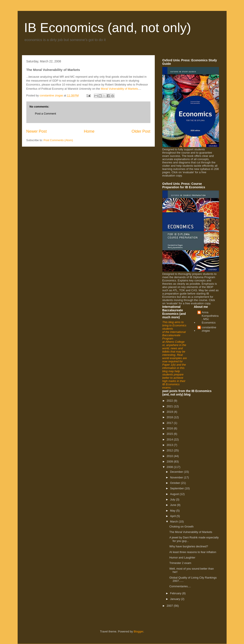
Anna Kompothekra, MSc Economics (210, 317)
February (176, 593)
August (175, 494)
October (175, 483)
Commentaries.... (180, 586)
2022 (170, 401)
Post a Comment (46, 114)
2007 (170, 606)
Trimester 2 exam (180, 563)
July (173, 499)
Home (89, 131)
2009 (170, 462)
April (173, 516)
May (173, 511)
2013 (170, 445)
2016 (170, 428)
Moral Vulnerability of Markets (119, 89)
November (177, 477)
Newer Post (37, 131)
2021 (170, 406)
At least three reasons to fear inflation (193, 552)
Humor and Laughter (182, 558)
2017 (170, 423)
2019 (170, 412)
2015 (170, 434)
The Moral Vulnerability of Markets (191, 532)
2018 (170, 417)
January (175, 599)
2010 (170, 456)
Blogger (138, 631)
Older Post (141, 131)
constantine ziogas (209, 329)
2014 (170, 439)
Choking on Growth (181, 527)
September (177, 488)
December (177, 472)
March (174, 522)
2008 (170, 467)
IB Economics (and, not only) (108, 28)
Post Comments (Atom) (58, 140)
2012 (170, 450)
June (173, 505)
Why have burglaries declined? (189, 546)
